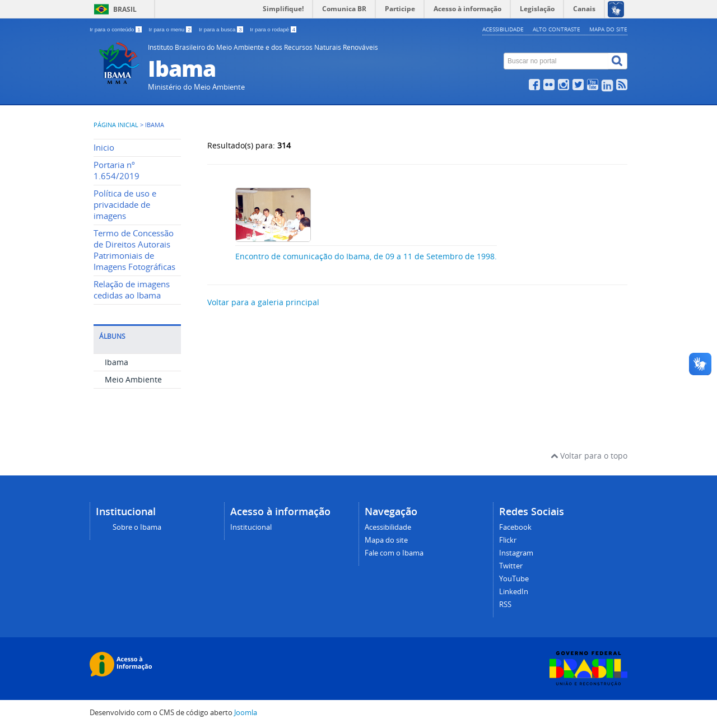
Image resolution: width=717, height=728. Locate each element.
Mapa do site (608, 29)
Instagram (516, 553)
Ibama (117, 362)
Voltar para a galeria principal (263, 302)
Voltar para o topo (589, 456)
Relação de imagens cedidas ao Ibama (132, 290)
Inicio (104, 148)
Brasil (125, 9)
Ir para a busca (222, 29)
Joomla (246, 713)
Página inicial (116, 125)
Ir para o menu (171, 29)
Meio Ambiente (133, 379)
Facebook (515, 527)
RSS (505, 605)
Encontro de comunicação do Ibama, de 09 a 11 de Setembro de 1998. (366, 256)
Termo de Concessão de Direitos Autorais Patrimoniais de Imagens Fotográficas (134, 250)
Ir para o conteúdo (116, 29)
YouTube (514, 579)
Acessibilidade (503, 29)
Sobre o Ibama (137, 527)
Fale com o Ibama (394, 553)
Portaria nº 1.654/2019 (117, 171)
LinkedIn (514, 592)
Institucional (251, 527)
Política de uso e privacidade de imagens (125, 205)
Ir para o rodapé (273, 29)
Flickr (508, 540)
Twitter (511, 566)
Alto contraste (557, 29)
